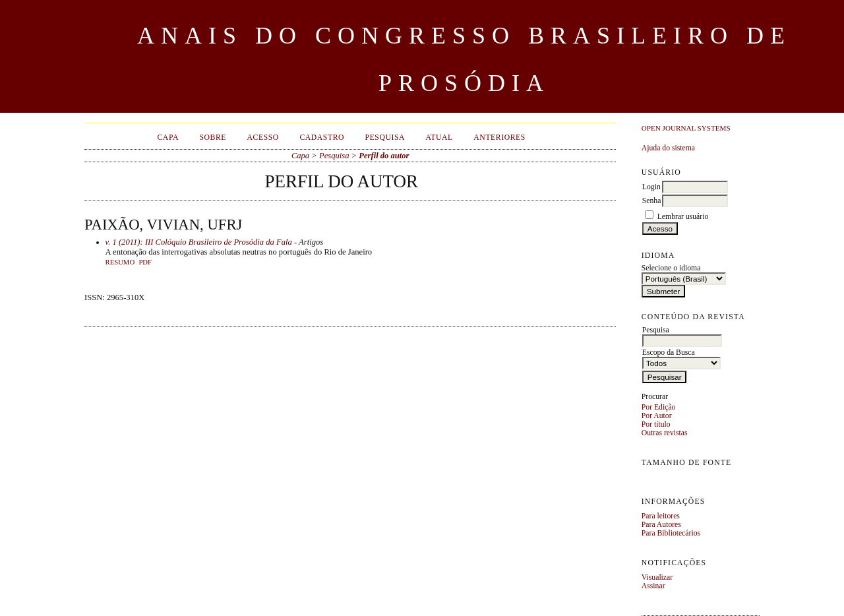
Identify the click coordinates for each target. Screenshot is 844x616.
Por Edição (659, 407)
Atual (439, 138)
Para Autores (661, 525)
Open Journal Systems (686, 128)
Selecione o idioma (671, 268)
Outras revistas (665, 433)
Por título (656, 424)
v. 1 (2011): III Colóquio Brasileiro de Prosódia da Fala (199, 242)
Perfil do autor (384, 156)
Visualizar (657, 577)
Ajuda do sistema (668, 148)
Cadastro (322, 138)
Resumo (120, 262)
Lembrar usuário (683, 217)
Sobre (213, 138)
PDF (145, 262)
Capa (167, 138)
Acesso (263, 138)
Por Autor (657, 416)
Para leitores (661, 516)
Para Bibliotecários (671, 533)
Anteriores (499, 138)
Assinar (653, 586)
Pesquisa (385, 138)
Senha (652, 201)
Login (651, 187)
